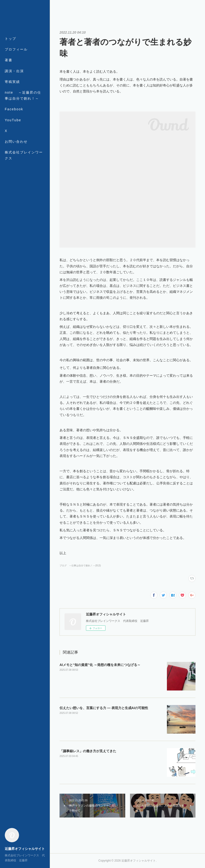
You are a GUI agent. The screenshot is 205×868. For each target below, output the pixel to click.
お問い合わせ (16, 142)
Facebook (14, 109)
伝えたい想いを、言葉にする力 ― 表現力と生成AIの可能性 (104, 708)
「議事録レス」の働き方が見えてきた (88, 751)
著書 (9, 60)
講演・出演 (14, 71)
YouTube (13, 120)
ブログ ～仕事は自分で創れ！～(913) (80, 566)
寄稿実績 (12, 82)
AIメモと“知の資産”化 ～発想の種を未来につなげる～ (100, 665)
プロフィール (16, 49)
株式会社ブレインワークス (24, 155)
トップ (10, 39)
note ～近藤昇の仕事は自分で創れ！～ (23, 95)
